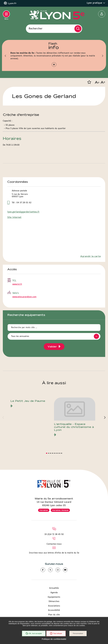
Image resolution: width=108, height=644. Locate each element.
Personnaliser (78, 634)
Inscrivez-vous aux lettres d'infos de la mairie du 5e (54, 553)
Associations (54, 606)
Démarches (54, 601)
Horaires (44, 510)
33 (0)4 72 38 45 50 (54, 534)
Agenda (54, 593)
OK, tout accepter (34, 634)
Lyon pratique (96, 3)
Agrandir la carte (90, 256)
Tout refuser (56, 634)
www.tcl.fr (17, 284)
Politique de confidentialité (54, 639)
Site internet (14, 217)
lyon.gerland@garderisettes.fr (23, 212)
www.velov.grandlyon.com (24, 297)
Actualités (54, 588)
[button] (5, 56)
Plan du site (54, 615)
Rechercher (36, 29)
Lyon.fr (12, 3)
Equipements (54, 597)
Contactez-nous (54, 544)
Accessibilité (54, 610)
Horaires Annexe (60, 510)
